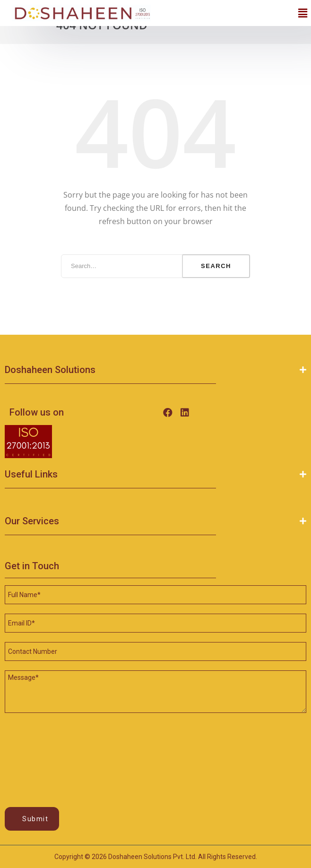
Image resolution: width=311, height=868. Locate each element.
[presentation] (43, 749)
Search (216, 266)
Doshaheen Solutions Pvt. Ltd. (152, 857)
